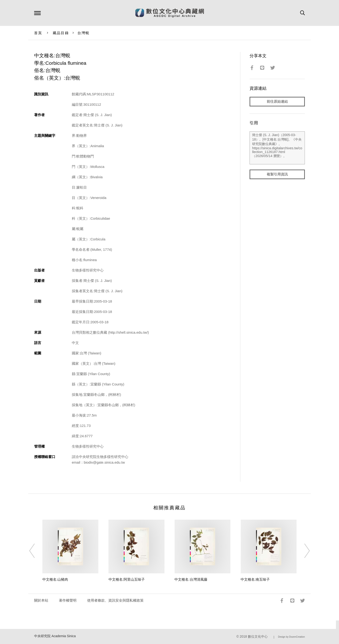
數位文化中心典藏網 (170, 13)
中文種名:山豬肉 (55, 579)
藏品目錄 (61, 33)
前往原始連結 (277, 102)
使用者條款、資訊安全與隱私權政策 (115, 600)
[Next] (303, 551)
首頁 (38, 33)
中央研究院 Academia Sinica (55, 636)
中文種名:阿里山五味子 (127, 579)
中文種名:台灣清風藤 (191, 579)
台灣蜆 (84, 33)
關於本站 (41, 600)
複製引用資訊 (277, 175)
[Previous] (36, 551)
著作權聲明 (68, 600)
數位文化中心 (258, 637)
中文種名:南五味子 (255, 579)
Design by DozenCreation (291, 637)
